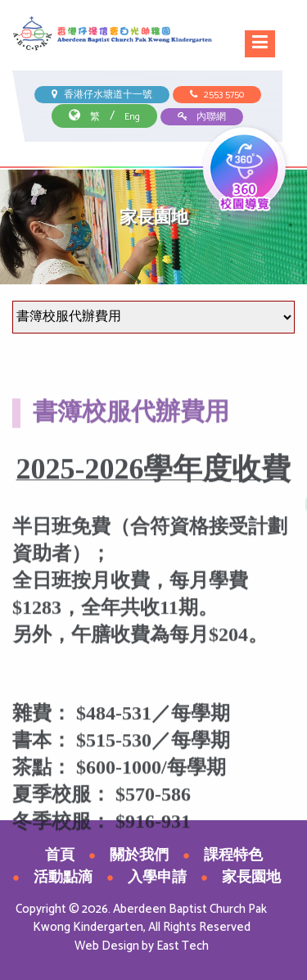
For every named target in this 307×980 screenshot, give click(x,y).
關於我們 (139, 855)
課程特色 (233, 855)
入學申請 (157, 878)
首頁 (60, 855)
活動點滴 (63, 878)
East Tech (183, 946)
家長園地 (251, 878)
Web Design (107, 946)
